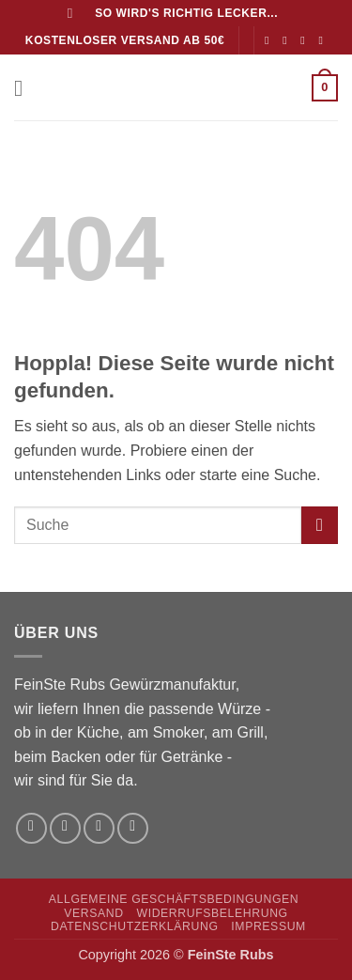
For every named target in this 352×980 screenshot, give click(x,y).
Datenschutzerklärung (135, 926)
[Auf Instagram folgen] (288, 40)
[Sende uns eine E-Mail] (306, 40)
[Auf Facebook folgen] (270, 40)
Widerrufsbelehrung (212, 913)
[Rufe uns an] (325, 40)
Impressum (268, 926)
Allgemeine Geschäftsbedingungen (174, 899)
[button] (25, 88)
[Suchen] (75, 13)
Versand (93, 913)
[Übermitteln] (320, 525)
